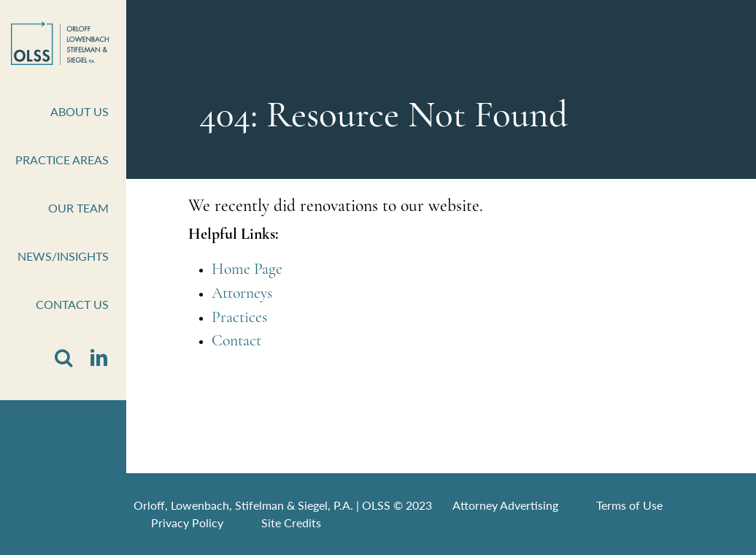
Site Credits (291, 523)
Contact (236, 341)
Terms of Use (629, 505)
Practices (239, 318)
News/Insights (63, 256)
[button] (63, 358)
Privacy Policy (187, 523)
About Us (80, 111)
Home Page (247, 270)
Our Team (78, 208)
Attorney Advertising (505, 505)
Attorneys (242, 294)
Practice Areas (62, 160)
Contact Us (72, 304)
